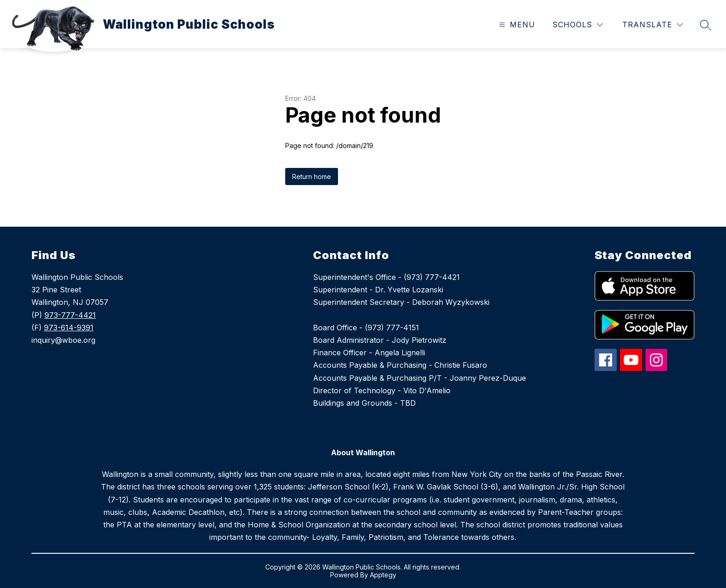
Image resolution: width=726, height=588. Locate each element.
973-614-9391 (69, 328)
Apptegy (383, 575)
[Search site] (706, 25)
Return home (312, 176)
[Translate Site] (653, 25)
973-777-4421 (70, 315)
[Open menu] (516, 25)
